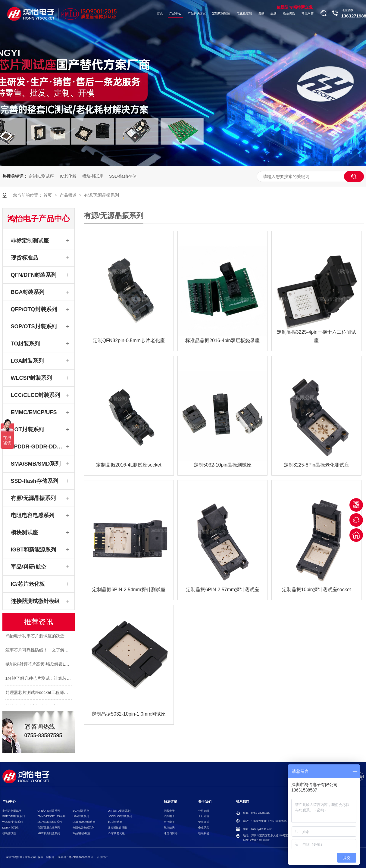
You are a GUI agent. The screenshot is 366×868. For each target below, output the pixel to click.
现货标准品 (24, 258)
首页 (160, 14)
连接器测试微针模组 (35, 601)
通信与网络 (171, 833)
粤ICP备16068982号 (81, 857)
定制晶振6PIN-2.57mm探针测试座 (222, 590)
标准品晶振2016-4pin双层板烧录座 (222, 340)
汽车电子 (169, 816)
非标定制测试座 (30, 241)
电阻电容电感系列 (33, 515)
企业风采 (204, 828)
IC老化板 (68, 176)
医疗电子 (169, 822)
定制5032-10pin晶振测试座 (223, 465)
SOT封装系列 (27, 429)
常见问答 (308, 14)
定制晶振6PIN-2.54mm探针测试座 (129, 590)
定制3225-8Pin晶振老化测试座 (316, 465)
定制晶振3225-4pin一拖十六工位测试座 (316, 336)
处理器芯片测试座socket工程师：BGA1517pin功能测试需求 (61, 693)
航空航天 (169, 828)
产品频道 (69, 195)
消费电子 (169, 811)
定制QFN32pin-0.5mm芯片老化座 (129, 340)
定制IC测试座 (221, 14)
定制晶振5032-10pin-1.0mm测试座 (129, 714)
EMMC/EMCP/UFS (34, 412)
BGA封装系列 (28, 292)
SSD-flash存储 (123, 176)
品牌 (274, 14)
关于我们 (205, 802)
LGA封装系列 (27, 361)
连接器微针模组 (117, 828)
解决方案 (170, 802)
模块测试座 (93, 176)
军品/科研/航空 (29, 567)
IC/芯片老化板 (28, 584)
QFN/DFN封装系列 (34, 275)
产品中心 (175, 14)
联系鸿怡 (289, 14)
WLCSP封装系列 (31, 378)
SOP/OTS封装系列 (34, 326)
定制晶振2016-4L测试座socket (129, 465)
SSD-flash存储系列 (34, 481)
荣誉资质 (204, 822)
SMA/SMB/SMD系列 (36, 464)
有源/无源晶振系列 (102, 195)
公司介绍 (204, 811)
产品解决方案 (197, 14)
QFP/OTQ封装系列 (34, 309)
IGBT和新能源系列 (34, 550)
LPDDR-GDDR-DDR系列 (37, 447)
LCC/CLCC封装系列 (36, 395)
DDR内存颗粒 (11, 828)
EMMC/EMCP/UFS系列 (51, 816)
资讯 (261, 14)
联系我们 (204, 833)
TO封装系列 (25, 344)
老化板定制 (244, 14)
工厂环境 (204, 816)
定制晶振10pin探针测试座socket (316, 590)
